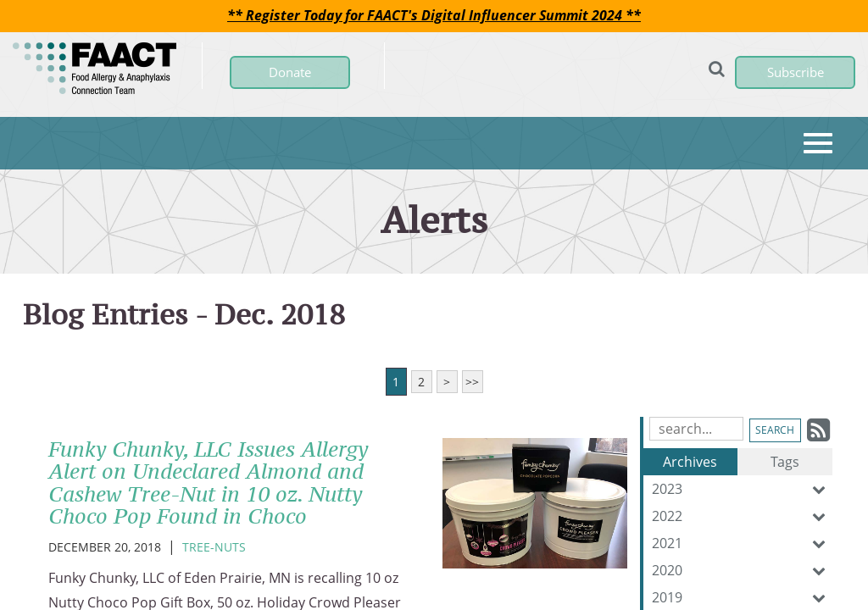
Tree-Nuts (214, 547)
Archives (690, 462)
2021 (743, 543)
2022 (743, 516)
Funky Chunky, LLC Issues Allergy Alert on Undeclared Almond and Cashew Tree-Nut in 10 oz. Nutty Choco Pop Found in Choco (208, 482)
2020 (743, 570)
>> (472, 382)
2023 (743, 489)
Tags (785, 462)
